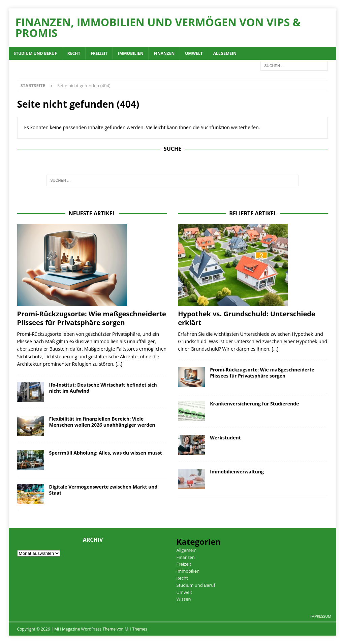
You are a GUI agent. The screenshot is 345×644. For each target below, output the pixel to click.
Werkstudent (225, 438)
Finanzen (164, 53)
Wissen (184, 599)
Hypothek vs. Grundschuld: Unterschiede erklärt (246, 318)
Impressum (321, 616)
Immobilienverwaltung (237, 472)
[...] (119, 364)
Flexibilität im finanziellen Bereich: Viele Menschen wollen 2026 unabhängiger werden (102, 422)
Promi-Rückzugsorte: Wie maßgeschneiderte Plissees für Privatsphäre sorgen (92, 318)
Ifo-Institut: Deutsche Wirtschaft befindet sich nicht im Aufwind (103, 388)
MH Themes (136, 629)
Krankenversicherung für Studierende (254, 404)
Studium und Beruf (35, 53)
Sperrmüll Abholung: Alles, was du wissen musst (106, 453)
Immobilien (131, 53)
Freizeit (99, 53)
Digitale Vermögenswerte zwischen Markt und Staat (103, 490)
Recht (74, 53)
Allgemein (225, 53)
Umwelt (194, 53)
